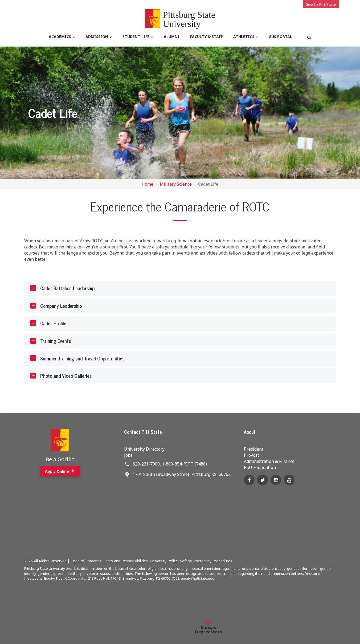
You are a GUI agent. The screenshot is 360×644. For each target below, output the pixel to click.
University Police (164, 561)
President (254, 449)
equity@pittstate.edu (198, 578)
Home (148, 184)
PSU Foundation (260, 467)
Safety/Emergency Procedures (206, 561)
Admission (97, 37)
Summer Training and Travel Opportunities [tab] (77, 358)
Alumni (172, 37)
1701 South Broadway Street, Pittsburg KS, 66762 (182, 474)
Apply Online (60, 471)
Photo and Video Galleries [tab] (60, 376)
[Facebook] (249, 480)
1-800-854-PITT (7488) (184, 464)
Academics (60, 37)
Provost (251, 455)
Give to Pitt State (321, 4)
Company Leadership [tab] (56, 306)
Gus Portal (280, 37)
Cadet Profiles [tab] (49, 323)
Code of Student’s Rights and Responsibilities (109, 561)
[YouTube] (289, 480)
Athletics (244, 37)
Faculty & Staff (206, 37)
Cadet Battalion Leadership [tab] (62, 288)
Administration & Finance (269, 461)
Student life (136, 37)
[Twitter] (263, 480)
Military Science (176, 184)
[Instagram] (276, 480)
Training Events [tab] (50, 341)
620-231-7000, (147, 464)
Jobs (128, 455)
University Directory (144, 449)
